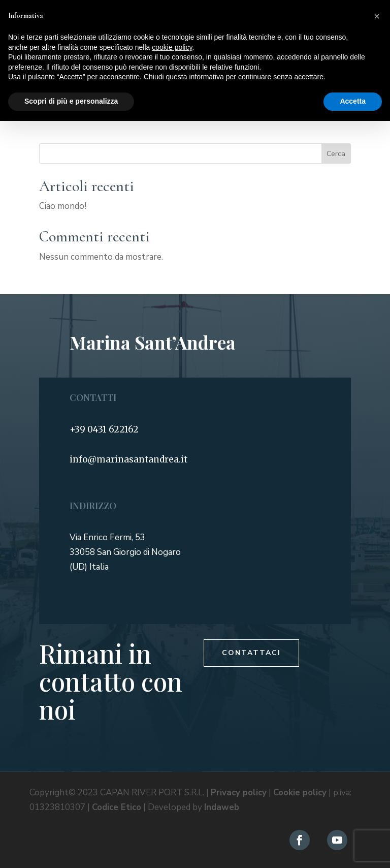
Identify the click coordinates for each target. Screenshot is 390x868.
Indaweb (222, 807)
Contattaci (251, 653)
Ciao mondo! (63, 206)
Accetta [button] (353, 101)
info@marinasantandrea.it (128, 459)
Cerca (336, 154)
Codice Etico (117, 807)
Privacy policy (239, 793)
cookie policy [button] (172, 47)
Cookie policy (300, 793)
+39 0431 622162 (104, 429)
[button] (377, 16)
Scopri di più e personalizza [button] (71, 101)
